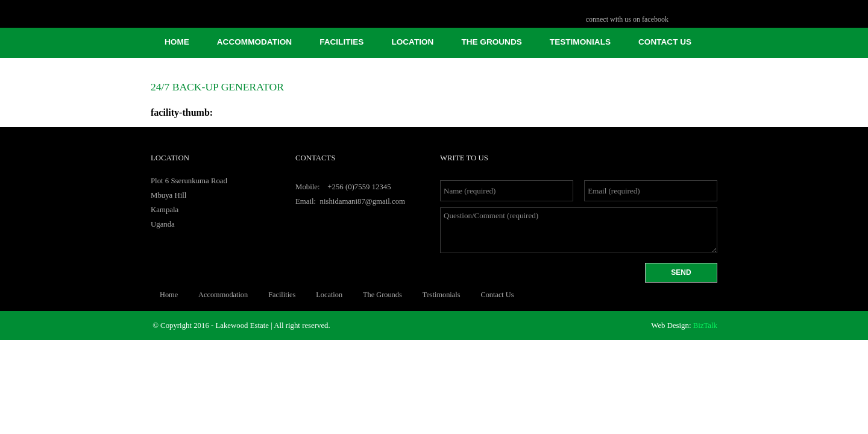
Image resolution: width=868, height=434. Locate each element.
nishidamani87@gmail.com (363, 201)
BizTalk (705, 325)
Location (412, 42)
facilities (341, 42)
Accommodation (254, 42)
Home (177, 42)
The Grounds (491, 42)
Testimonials (580, 42)
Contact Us (665, 42)
